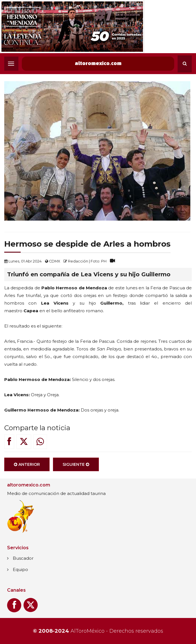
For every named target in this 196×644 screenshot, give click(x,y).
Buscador (23, 558)
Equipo (20, 569)
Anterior (27, 467)
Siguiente (76, 467)
